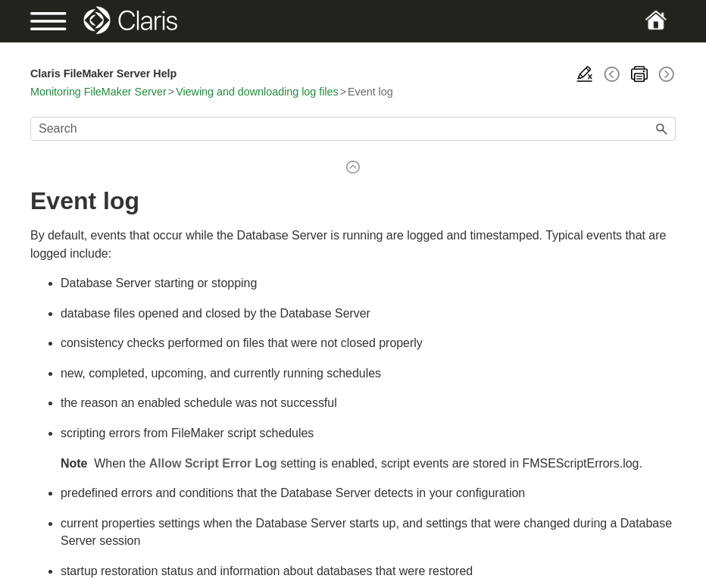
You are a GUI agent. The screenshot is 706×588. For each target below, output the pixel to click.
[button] (662, 129)
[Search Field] (353, 129)
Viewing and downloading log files (257, 92)
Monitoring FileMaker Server (98, 92)
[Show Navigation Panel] (61, 21)
